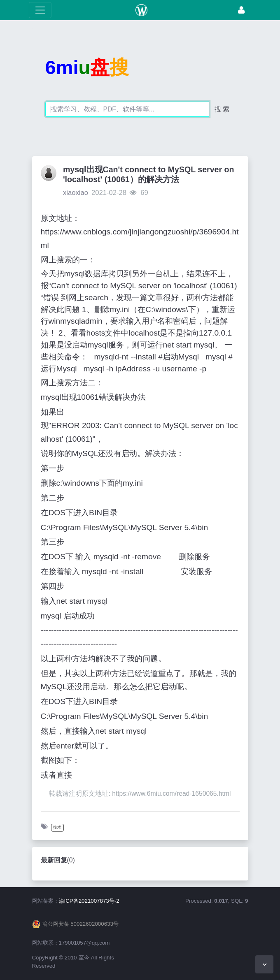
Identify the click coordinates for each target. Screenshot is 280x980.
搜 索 (222, 109)
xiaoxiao (76, 193)
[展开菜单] (40, 10)
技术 (57, 827)
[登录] (241, 10)
